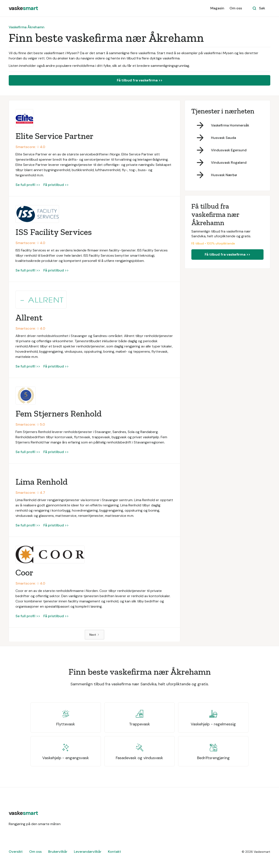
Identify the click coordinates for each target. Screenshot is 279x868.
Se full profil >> (28, 185)
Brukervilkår (58, 852)
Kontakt (114, 852)
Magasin (217, 8)
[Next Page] (94, 635)
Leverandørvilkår (88, 852)
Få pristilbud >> (56, 185)
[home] (23, 8)
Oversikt (16, 852)
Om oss (236, 8)
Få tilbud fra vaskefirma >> (140, 80)
